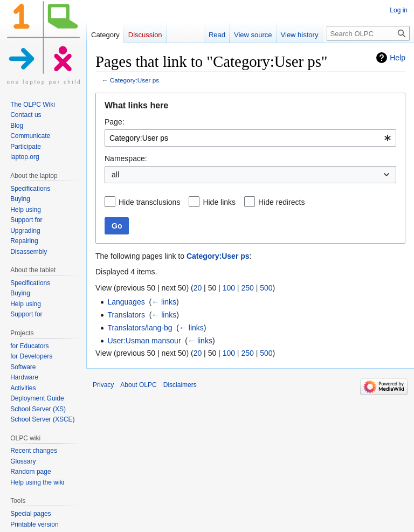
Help (398, 58)
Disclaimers (180, 385)
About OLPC (138, 385)
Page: (115, 122)
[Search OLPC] (368, 33)
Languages (126, 302)
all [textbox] (115, 175)
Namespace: (126, 158)
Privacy (103, 385)
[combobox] (250, 138)
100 (229, 288)
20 (198, 288)
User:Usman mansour (144, 341)
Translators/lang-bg (140, 328)
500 (266, 288)
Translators (126, 315)
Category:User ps (134, 80)
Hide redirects (281, 202)
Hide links (219, 202)
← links (164, 302)
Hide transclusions (149, 202)
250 (247, 288)
